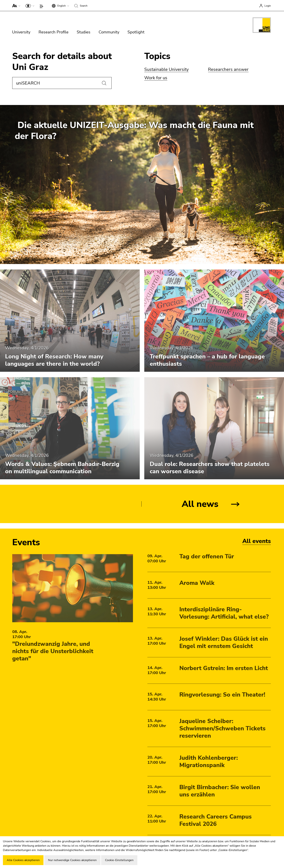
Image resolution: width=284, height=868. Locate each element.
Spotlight (136, 32)
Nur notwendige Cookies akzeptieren (72, 860)
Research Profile (54, 32)
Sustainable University (166, 69)
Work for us (156, 78)
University (21, 32)
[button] (15, 5)
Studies (84, 32)
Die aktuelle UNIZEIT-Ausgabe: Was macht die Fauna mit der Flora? (134, 131)
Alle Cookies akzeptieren (23, 860)
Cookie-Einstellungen (119, 860)
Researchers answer (228, 69)
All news (200, 504)
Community (109, 32)
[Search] (104, 83)
